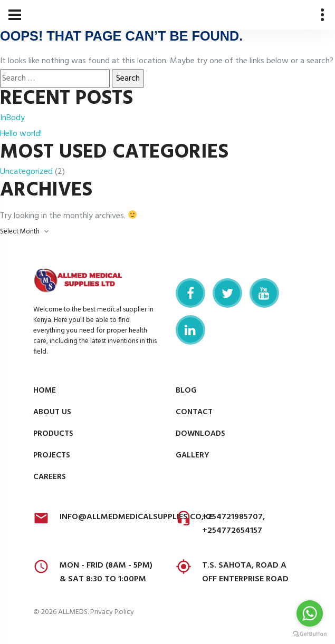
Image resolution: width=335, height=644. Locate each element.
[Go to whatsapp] (310, 613)
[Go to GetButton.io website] (310, 633)
